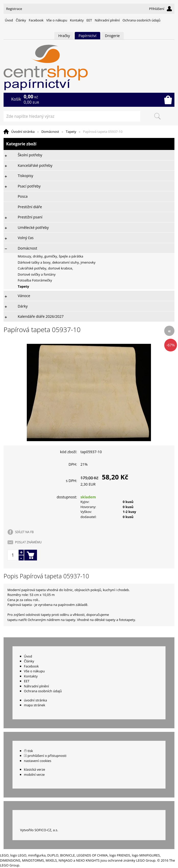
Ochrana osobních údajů (141, 20)
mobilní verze (34, 775)
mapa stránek (35, 705)
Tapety (71, 132)
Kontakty (77, 20)
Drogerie (112, 36)
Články (21, 20)
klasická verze (35, 769)
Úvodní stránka (23, 132)
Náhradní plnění (107, 20)
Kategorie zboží (89, 144)
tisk (30, 751)
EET (89, 20)
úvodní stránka (35, 700)
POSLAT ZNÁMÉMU (28, 542)
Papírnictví (87, 36)
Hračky (64, 36)
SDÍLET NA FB (24, 532)
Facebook (36, 20)
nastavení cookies (38, 761)
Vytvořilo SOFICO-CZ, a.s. (39, 830)
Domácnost (50, 132)
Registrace (14, 9)
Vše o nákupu (57, 20)
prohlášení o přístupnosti (47, 756)
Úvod (9, 20)
